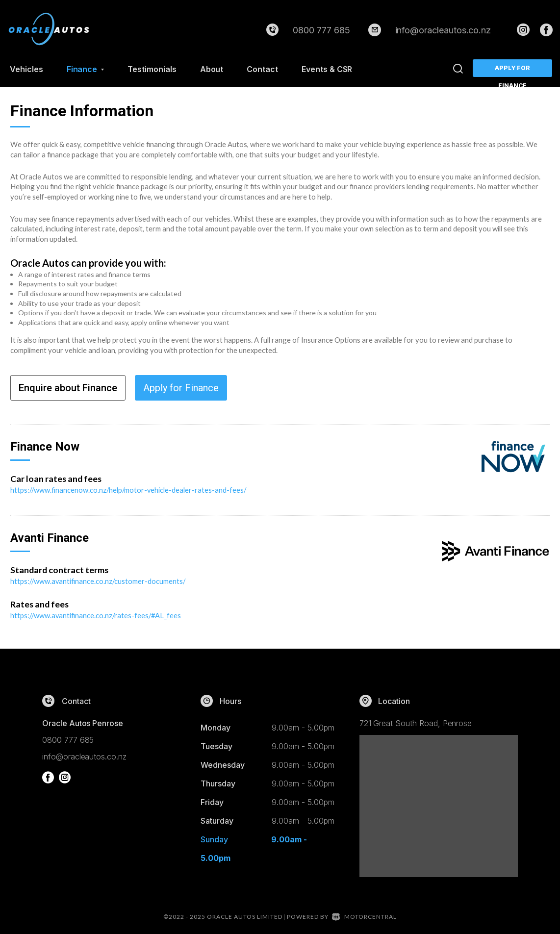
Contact (262, 69)
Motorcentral (364, 915)
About (212, 69)
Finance (86, 69)
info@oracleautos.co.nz (443, 30)
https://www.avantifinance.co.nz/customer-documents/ (99, 581)
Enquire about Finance (68, 388)
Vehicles (26, 69)
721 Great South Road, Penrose (416, 722)
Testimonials (152, 69)
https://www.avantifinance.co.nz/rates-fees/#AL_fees (97, 615)
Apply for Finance (513, 71)
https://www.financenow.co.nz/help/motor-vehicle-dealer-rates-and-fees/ (130, 490)
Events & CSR (327, 69)
